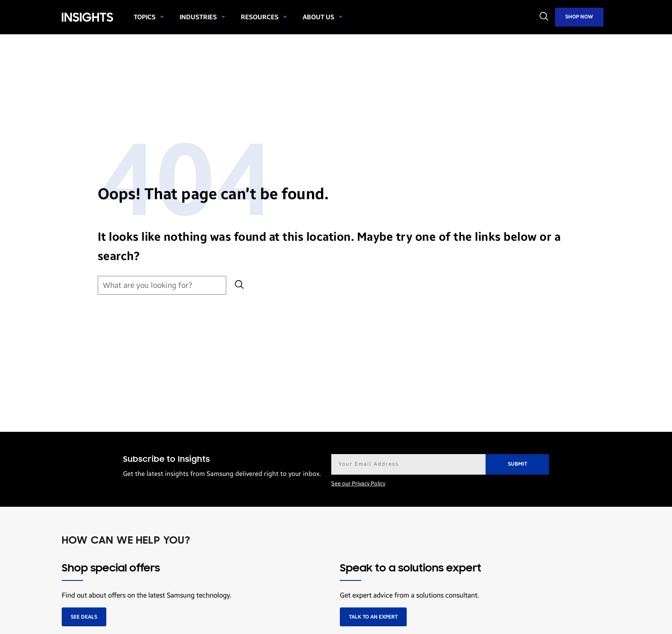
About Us (318, 17)
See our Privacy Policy (358, 484)
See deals (84, 617)
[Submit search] (239, 286)
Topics (145, 17)
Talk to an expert (373, 617)
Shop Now (579, 17)
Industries (198, 17)
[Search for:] (162, 286)
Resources (260, 17)
